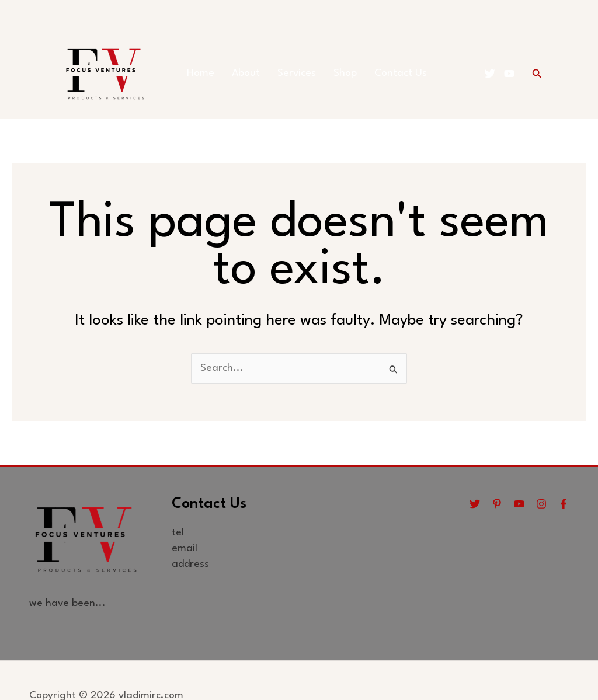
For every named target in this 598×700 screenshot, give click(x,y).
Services (297, 73)
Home (201, 73)
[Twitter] (490, 74)
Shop (345, 73)
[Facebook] (564, 504)
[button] (537, 74)
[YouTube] (509, 74)
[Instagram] (541, 504)
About (246, 73)
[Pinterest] (497, 504)
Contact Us (401, 73)
